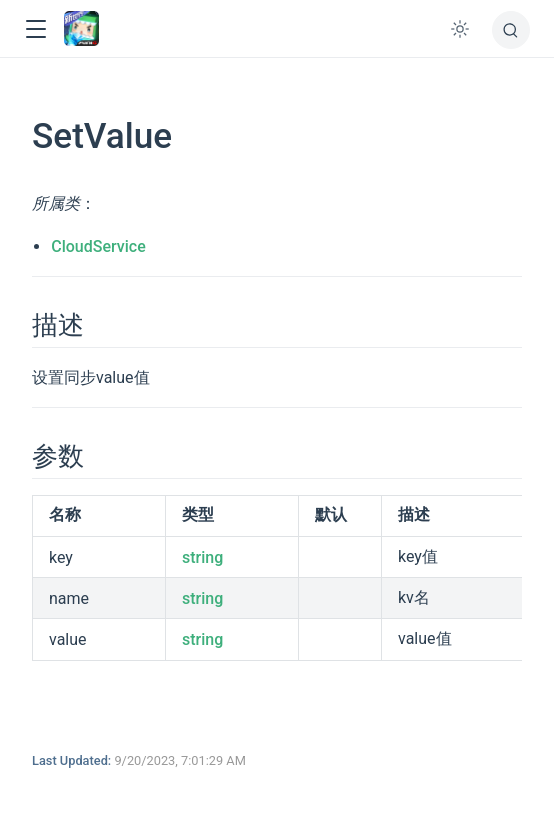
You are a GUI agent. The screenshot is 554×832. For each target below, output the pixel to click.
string (202, 557)
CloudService (98, 246)
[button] (35, 29)
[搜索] (511, 30)
